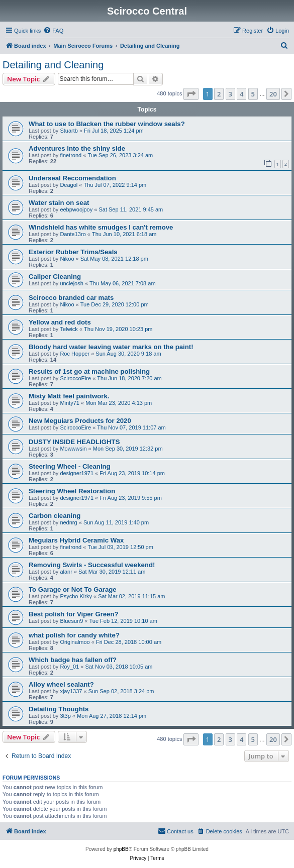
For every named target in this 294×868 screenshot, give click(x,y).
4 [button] (241, 94)
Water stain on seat (59, 203)
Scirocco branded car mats (71, 298)
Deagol (69, 185)
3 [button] (230, 94)
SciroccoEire (75, 378)
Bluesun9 (71, 621)
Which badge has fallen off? (73, 660)
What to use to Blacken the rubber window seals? (107, 124)
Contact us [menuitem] (176, 831)
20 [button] (273, 94)
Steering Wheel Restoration (72, 491)
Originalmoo (75, 642)
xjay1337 (71, 691)
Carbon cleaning (55, 516)
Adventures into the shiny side (77, 148)
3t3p (65, 716)
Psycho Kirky (76, 596)
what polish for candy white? (74, 635)
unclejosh (71, 283)
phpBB (121, 849)
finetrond (71, 155)
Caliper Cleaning (55, 277)
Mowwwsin (73, 449)
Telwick (69, 329)
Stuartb (69, 131)
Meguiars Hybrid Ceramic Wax (76, 540)
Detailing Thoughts (59, 709)
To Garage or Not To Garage (73, 589)
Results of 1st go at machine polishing (89, 371)
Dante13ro (73, 234)
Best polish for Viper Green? (74, 614)
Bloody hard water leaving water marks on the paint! (111, 347)
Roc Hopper (75, 354)
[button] (191, 94)
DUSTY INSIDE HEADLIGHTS (74, 442)
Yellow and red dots (60, 322)
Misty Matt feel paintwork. (69, 396)
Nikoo (67, 259)
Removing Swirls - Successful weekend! (92, 565)
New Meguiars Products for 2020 (80, 421)
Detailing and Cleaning (53, 65)
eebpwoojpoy (76, 209)
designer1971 (77, 473)
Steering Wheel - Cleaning (70, 466)
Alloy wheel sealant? (61, 684)
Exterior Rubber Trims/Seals (73, 252)
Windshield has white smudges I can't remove (101, 227)
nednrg (68, 522)
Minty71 (70, 403)
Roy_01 (69, 667)
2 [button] (219, 94)
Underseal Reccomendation (72, 178)
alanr (66, 572)
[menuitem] (53, 31)
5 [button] (253, 94)
